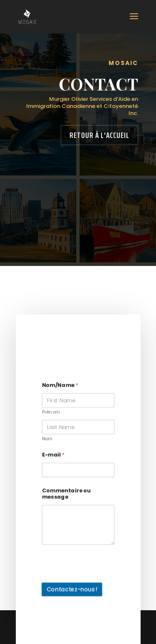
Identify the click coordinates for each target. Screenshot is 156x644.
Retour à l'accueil (99, 135)
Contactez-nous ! (72, 595)
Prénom (51, 418)
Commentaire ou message (66, 499)
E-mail (53, 460)
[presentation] (92, 584)
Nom (47, 444)
